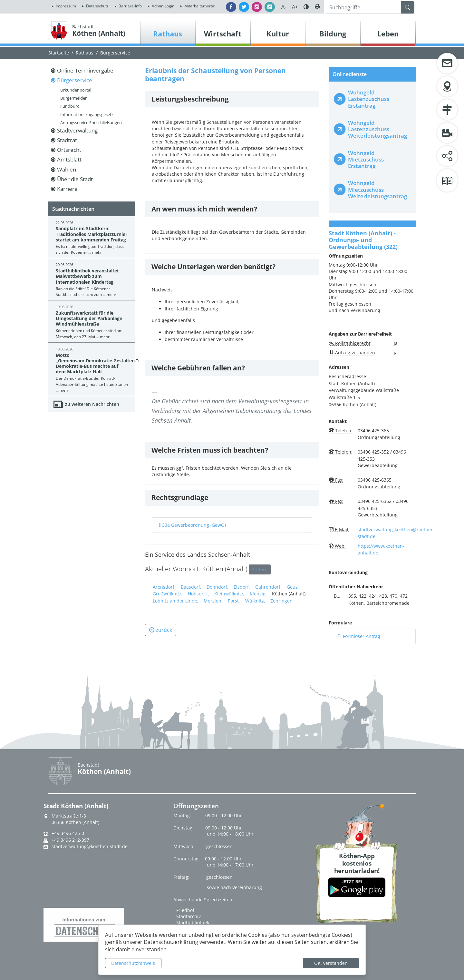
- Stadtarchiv (187, 916)
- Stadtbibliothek (191, 922)
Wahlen (67, 169)
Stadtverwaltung (77, 130)
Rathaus (85, 53)
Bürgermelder (73, 98)
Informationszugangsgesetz (87, 114)
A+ (295, 7)
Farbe (306, 7)
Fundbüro (70, 106)
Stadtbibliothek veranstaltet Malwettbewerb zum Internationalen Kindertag (87, 276)
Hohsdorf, (198, 594)
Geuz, (293, 587)
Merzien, (213, 601)
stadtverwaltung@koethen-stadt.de (90, 847)
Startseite (59, 53)
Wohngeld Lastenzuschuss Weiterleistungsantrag (377, 129)
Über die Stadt (75, 179)
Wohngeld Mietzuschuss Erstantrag (366, 159)
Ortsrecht (69, 150)
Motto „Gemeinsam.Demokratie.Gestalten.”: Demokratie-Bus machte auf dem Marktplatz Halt (97, 363)
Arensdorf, (164, 587)
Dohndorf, (217, 587)
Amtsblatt (69, 159)
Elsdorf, (242, 587)
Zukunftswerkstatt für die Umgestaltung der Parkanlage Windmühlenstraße (89, 318)
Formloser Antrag (358, 636)
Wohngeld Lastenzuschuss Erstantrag (369, 99)
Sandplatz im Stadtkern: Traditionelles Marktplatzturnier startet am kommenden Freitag (92, 234)
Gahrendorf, (268, 587)
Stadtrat (67, 140)
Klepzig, (258, 594)
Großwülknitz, (168, 594)
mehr (97, 252)
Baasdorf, (191, 587)
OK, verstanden (331, 963)
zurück (161, 630)
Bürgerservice (115, 53)
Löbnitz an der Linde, (176, 601)
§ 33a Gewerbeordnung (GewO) (192, 525)
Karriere (67, 189)
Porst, (234, 601)
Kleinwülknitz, (229, 594)
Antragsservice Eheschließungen (91, 122)
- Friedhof (184, 910)
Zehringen (281, 601)
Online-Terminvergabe (85, 70)
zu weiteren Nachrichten (92, 404)
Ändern (260, 569)
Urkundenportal (76, 90)
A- (284, 7)
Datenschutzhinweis (133, 963)
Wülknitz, (255, 601)
